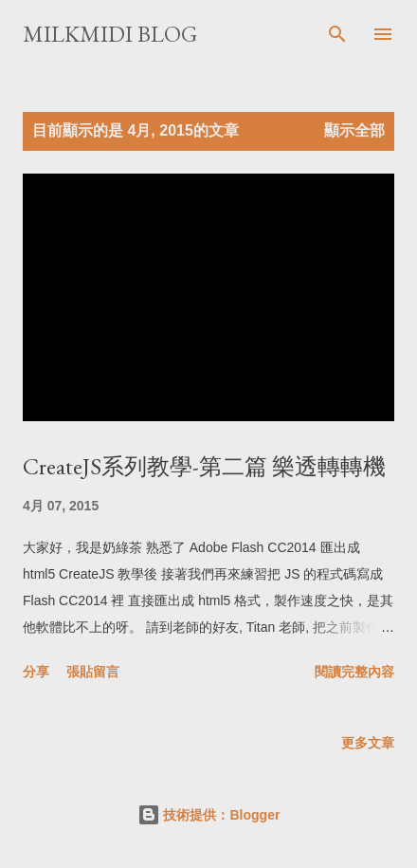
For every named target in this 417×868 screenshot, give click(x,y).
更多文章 (368, 742)
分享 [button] (36, 671)
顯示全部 (354, 130)
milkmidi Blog (110, 34)
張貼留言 (93, 671)
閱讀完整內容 (354, 671)
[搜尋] (337, 34)
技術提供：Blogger (209, 815)
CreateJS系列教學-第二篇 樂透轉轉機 (204, 466)
